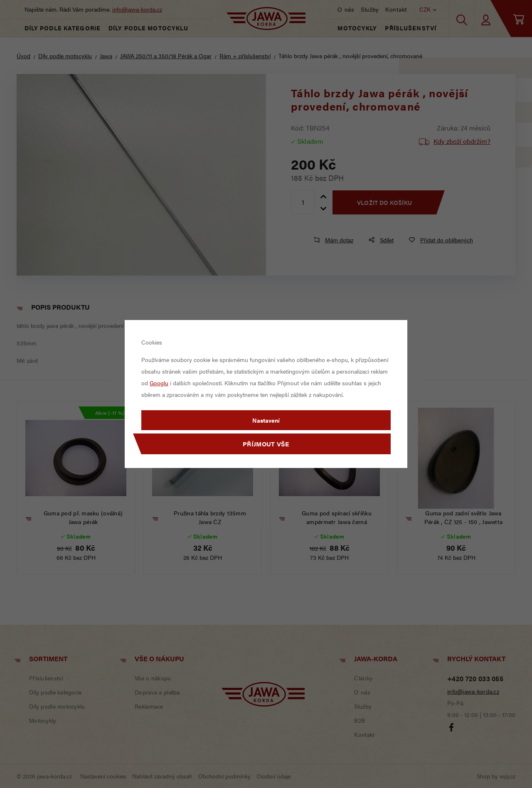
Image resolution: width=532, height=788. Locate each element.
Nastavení (266, 420)
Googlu (159, 383)
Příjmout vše (266, 444)
